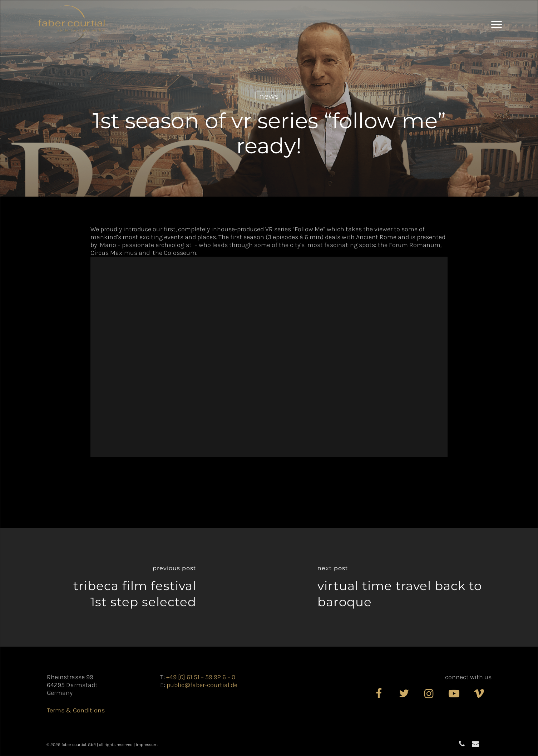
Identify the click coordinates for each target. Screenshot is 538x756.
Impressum (147, 745)
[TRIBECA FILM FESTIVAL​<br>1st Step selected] (135, 587)
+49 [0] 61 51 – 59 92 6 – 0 (201, 677)
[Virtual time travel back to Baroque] (404, 587)
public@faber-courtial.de (202, 685)
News (269, 96)
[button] (497, 25)
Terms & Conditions (76, 710)
